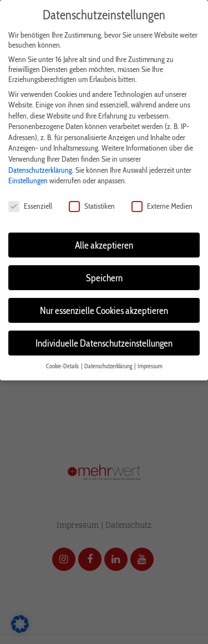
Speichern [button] (104, 278)
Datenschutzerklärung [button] (109, 366)
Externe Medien (162, 206)
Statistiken (92, 206)
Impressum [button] (150, 366)
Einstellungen (28, 181)
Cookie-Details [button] (63, 366)
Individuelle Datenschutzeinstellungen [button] (104, 343)
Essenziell (30, 206)
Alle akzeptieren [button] (104, 245)
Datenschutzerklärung (40, 170)
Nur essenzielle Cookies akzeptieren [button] (104, 310)
